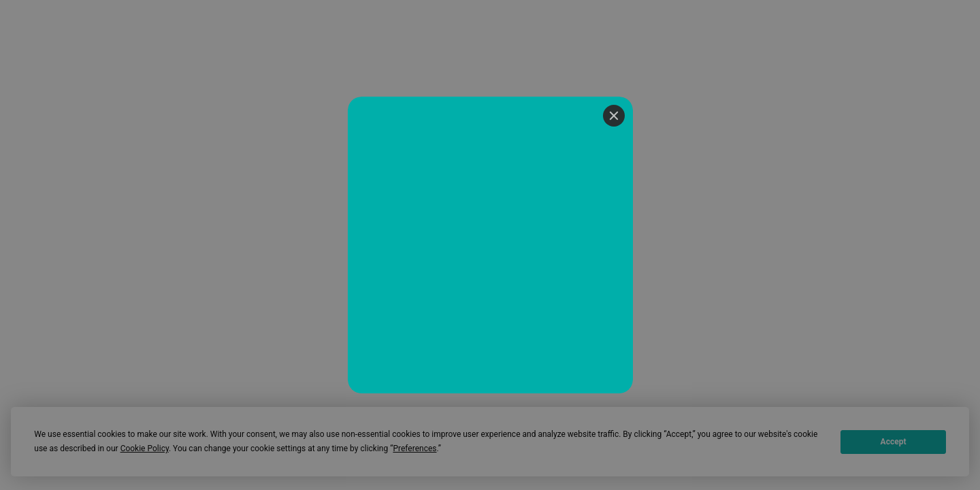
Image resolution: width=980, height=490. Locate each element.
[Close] (614, 116)
